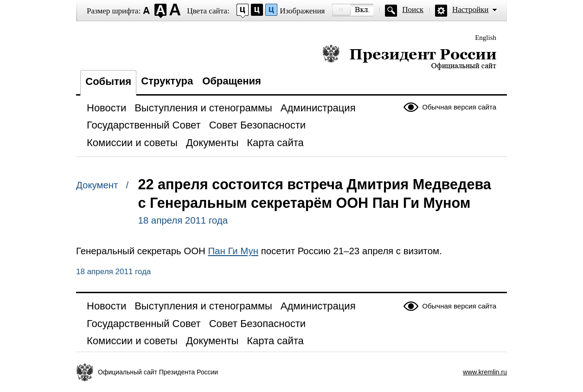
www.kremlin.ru (485, 372)
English (486, 38)
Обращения (232, 81)
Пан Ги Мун (233, 251)
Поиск (413, 10)
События (108, 81)
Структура (167, 81)
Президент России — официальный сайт (409, 57)
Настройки (470, 10)
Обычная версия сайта (459, 107)
